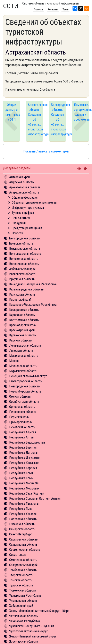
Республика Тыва (21, 509)
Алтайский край (19, 177)
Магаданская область (24, 356)
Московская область (23, 366)
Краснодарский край (23, 325)
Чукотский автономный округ (28, 631)
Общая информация (25, 197)
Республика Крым (21, 478)
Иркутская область (22, 279)
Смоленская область (23, 560)
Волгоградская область (25, 254)
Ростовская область (23, 519)
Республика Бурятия (23, 448)
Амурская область (22, 182)
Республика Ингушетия (25, 458)
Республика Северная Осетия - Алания (35, 499)
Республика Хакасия (23, 514)
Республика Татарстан (24, 504)
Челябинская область (24, 616)
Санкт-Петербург (21, 534)
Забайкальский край (22, 269)
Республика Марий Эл (24, 483)
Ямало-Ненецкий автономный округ (33, 636)
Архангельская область (25, 187)
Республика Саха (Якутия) (26, 493)
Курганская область (23, 335)
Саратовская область (23, 539)
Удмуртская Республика (25, 596)
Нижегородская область (26, 381)
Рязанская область (22, 524)
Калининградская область (26, 289)
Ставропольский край (23, 565)
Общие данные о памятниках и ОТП (12, 112)
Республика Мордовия (24, 488)
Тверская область (21, 575)
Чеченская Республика (24, 621)
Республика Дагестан (24, 453)
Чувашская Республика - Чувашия (32, 626)
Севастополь (18, 555)
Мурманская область (23, 371)
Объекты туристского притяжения (34, 203)
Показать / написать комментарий (46, 151)
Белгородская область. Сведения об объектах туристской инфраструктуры (58, 120)
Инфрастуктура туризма (28, 208)
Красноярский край (22, 330)
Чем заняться (21, 218)
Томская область (21, 580)
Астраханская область (24, 192)
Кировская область (22, 315)
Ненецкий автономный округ (28, 376)
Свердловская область (25, 550)
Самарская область (22, 529)
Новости (17, 233)
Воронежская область (24, 264)
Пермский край (19, 417)
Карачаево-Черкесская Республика (33, 305)
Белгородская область (24, 238)
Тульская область (21, 585)
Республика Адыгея (23, 432)
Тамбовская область (23, 570)
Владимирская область (25, 249)
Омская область (20, 397)
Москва (14, 361)
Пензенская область (23, 412)
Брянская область (21, 243)
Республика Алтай (21, 437)
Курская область (20, 340)
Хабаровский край (21, 606)
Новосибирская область (25, 391)
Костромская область (24, 320)
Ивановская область (23, 274)
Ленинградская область (25, 345)
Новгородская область (24, 386)
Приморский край (21, 422)
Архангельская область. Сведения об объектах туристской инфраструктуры (35, 120)
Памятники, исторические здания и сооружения (81, 112)
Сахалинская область (23, 544)
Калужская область (22, 294)
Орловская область (22, 407)
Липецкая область (21, 351)
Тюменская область (23, 590)
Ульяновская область (23, 601)
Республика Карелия (23, 468)
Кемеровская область (24, 310)
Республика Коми (21, 473)
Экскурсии (19, 223)
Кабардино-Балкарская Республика (33, 284)
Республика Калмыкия (24, 463)
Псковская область (22, 427)
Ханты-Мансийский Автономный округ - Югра (39, 611)
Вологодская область (24, 259)
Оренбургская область (24, 402)
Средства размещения (27, 228)
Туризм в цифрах (23, 213)
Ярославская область (24, 641)
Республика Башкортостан (27, 442)
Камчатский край (20, 300)
